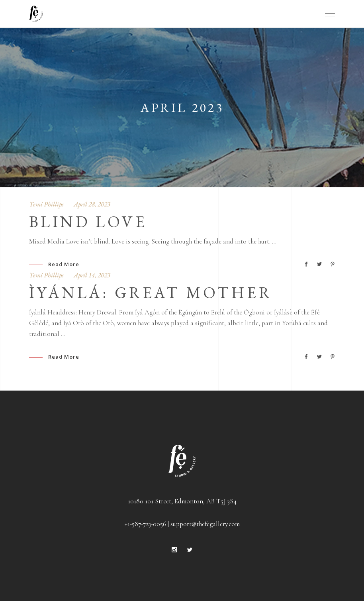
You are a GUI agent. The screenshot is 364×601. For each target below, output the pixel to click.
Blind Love (88, 222)
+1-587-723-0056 (145, 524)
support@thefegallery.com (205, 524)
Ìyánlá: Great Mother (151, 293)
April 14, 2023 (92, 275)
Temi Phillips (46, 204)
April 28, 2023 (92, 204)
